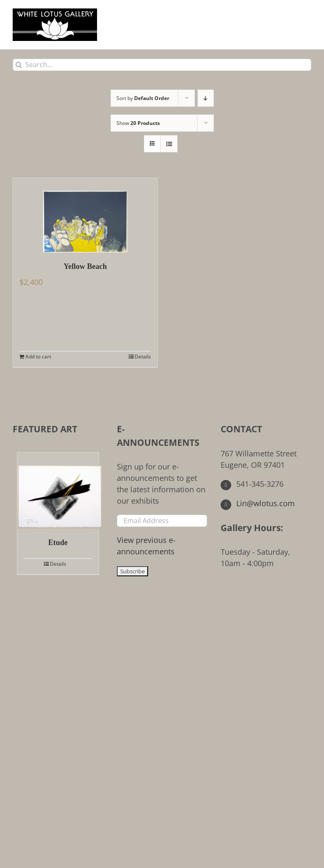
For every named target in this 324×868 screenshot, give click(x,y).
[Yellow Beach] (85, 215)
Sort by (143, 98)
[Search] (19, 65)
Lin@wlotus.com (258, 503)
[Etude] (58, 491)
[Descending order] (206, 98)
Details (143, 357)
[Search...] (162, 65)
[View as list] (169, 144)
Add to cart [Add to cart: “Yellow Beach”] (38, 357)
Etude (58, 542)
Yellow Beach (85, 266)
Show (138, 123)
